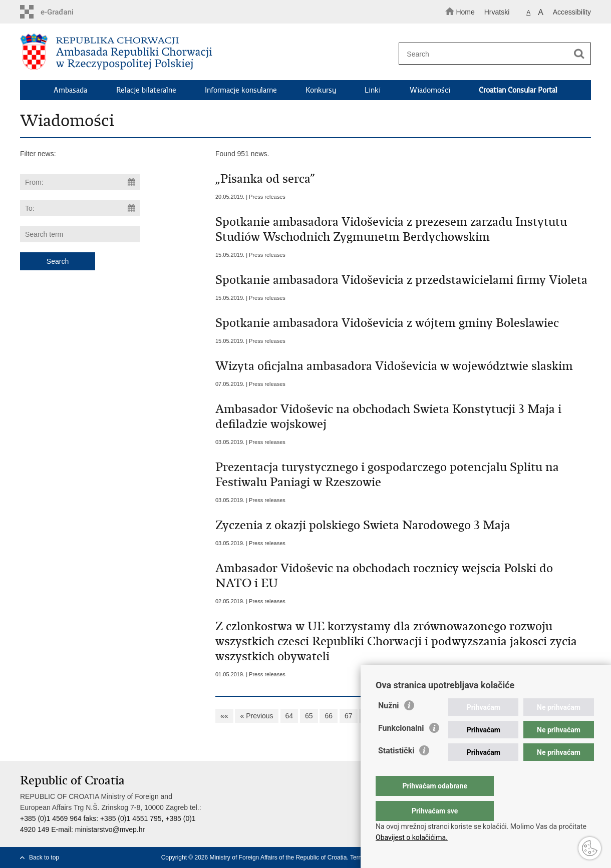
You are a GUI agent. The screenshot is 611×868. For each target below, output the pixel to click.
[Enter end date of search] (80, 208)
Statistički (396, 771)
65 (309, 716)
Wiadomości (430, 90)
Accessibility (572, 12)
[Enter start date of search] (80, 182)
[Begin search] (579, 54)
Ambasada (70, 90)
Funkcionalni (401, 748)
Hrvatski (497, 12)
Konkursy (321, 90)
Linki (373, 90)
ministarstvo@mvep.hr (110, 829)
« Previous (256, 716)
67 (349, 716)
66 (329, 716)
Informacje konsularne (241, 90)
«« (224, 716)
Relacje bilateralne (146, 90)
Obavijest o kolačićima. (412, 837)
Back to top (44, 857)
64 (289, 716)
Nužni (389, 726)
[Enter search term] (490, 54)
